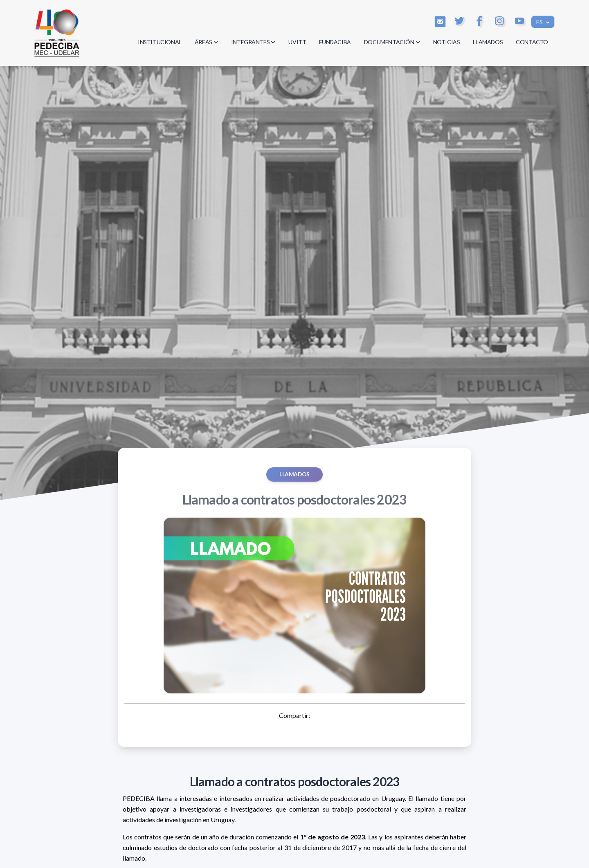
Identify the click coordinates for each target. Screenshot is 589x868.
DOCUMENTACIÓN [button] (392, 42)
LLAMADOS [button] (488, 42)
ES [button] (540, 22)
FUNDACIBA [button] (335, 42)
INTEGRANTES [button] (253, 42)
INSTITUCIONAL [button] (160, 42)
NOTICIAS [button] (447, 42)
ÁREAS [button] (206, 42)
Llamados (294, 474)
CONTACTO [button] (532, 42)
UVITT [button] (297, 42)
